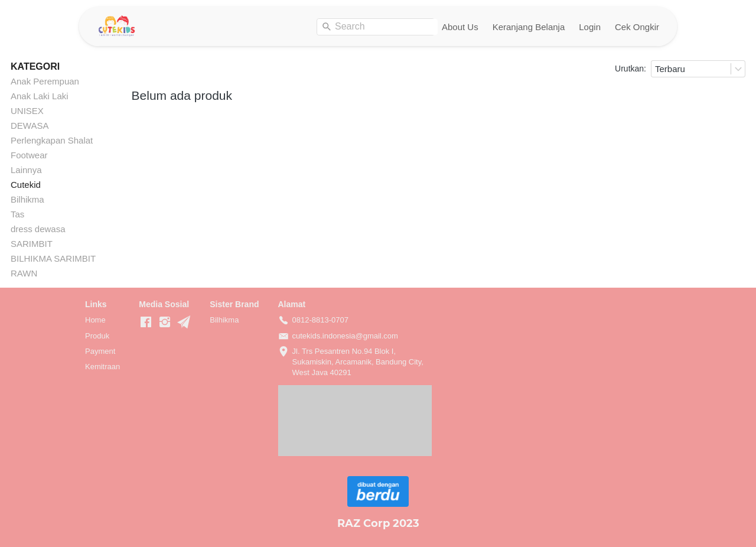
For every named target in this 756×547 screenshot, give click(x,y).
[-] (146, 323)
